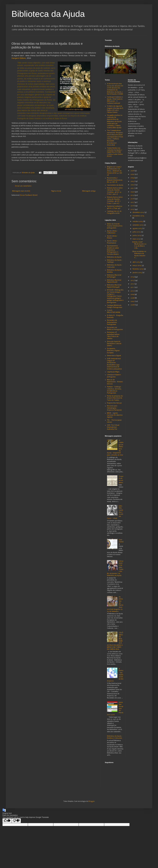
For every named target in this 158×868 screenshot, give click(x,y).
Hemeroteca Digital (114, 356)
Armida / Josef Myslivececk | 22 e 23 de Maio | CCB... (139, 245)
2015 (133, 209)
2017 (133, 202)
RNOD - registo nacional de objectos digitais (115, 415)
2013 (133, 280)
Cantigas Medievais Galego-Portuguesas (115, 306)
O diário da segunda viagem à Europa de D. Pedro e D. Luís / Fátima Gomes (115, 109)
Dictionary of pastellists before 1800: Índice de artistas (113, 335)
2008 (133, 298)
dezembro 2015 (139, 212)
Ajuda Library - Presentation (112, 242)
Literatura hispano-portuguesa (114, 376)
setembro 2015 (138, 225)
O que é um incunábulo (121, 479)
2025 (133, 174)
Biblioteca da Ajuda (48, 14)
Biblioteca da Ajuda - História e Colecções (115, 737)
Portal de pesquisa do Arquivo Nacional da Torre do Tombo (115, 398)
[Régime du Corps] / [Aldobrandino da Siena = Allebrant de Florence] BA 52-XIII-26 (115, 171)
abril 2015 (136, 262)
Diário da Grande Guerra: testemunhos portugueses (115, 226)
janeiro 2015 (137, 273)
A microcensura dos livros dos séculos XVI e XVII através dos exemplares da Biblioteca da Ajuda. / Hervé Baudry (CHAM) (115, 89)
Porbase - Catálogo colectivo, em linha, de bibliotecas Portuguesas (114, 390)
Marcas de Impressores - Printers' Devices (115, 382)
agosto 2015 (137, 228)
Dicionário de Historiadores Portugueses (112, 322)
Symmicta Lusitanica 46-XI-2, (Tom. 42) (115, 207)
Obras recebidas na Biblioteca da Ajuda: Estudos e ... (139, 255)
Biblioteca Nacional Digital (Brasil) (114, 281)
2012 (133, 284)
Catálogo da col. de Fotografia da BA (114, 212)
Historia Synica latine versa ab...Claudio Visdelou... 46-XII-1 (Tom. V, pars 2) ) (115, 200)
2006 (133, 305)
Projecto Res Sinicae (114, 403)
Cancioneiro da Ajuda (115, 185)
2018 (133, 199)
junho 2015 (137, 235)
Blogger (92, 801)
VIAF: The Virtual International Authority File (113, 427)
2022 (133, 185)
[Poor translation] (16, 821)
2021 (133, 188)
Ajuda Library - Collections (112, 232)
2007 (133, 301)
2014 (133, 277)
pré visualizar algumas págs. (74, 109)
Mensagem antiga (89, 191)
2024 (133, 178)
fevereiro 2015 (138, 269)
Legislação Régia (113, 372)
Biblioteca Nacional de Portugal (114, 276)
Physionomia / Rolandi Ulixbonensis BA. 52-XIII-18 (115, 180)
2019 (133, 195)
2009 (133, 294)
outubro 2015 (138, 221)
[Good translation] (7, 821)
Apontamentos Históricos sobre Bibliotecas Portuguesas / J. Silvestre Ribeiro (113, 250)
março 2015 (137, 266)
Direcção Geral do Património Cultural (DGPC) (114, 344)
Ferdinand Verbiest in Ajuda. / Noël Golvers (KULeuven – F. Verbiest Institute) (115, 100)
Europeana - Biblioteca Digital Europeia (113, 351)
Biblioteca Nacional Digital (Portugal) (114, 286)
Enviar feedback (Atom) (29, 195)
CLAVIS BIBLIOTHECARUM (114, 311)
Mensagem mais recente (21, 191)
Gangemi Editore (19, 58)
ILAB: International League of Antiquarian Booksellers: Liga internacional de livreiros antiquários (114, 364)
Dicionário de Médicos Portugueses (115, 328)
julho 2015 (137, 232)
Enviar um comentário (23, 186)
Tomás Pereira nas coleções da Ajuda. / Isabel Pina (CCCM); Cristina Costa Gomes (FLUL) (115, 152)
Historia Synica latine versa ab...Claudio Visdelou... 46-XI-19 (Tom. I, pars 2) (115, 191)
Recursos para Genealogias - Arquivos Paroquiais (114, 408)
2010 (133, 291)
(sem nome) (121, 541)
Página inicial (56, 191)
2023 (133, 181)
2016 (133, 206)
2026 (133, 171)
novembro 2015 (138, 216)
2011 (133, 287)
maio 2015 (137, 239)
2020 (133, 192)
